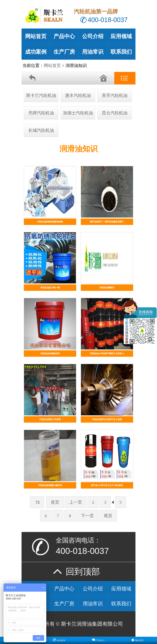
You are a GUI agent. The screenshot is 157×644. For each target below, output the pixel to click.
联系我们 (121, 52)
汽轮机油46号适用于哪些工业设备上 (107, 354)
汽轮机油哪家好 (107, 288)
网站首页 (36, 36)
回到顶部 (78, 572)
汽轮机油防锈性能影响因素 (50, 222)
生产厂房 (64, 52)
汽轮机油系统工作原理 (50, 419)
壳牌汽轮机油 (41, 113)
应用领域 (121, 36)
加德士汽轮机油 (78, 113)
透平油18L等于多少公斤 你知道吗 (107, 485)
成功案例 (36, 52)
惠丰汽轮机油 (78, 95)
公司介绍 (93, 36)
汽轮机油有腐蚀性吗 (50, 354)
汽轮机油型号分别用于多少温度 (107, 419)
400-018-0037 (108, 20)
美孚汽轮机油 (115, 95)
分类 (125, 78)
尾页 (108, 516)
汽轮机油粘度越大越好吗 (50, 485)
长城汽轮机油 (41, 130)
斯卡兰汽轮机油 (41, 95)
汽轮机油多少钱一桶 (50, 288)
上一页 (76, 502)
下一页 (87, 516)
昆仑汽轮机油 (115, 113)
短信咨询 (61, 640)
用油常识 (93, 52)
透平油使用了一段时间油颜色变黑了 (107, 222)
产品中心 (64, 36)
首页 (55, 502)
